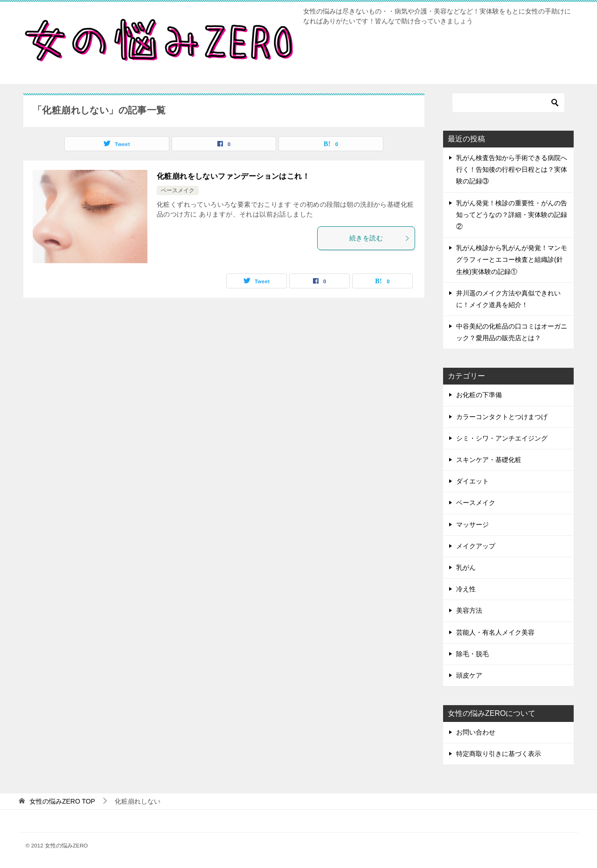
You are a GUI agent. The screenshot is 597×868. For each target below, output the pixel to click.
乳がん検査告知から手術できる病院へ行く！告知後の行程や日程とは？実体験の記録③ (512, 169)
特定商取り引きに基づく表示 (499, 754)
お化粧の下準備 (479, 395)
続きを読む (380, 238)
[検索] (508, 103)
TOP (62, 801)
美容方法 (469, 610)
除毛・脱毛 (472, 654)
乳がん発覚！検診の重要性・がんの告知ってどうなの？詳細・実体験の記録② (512, 215)
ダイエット (472, 481)
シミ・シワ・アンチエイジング (502, 438)
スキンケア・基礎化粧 (489, 460)
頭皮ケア (469, 675)
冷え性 (466, 589)
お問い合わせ (476, 732)
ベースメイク (178, 190)
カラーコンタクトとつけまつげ (502, 417)
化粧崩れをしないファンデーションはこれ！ (233, 176)
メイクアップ (476, 546)
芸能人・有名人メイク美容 (495, 632)
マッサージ (472, 525)
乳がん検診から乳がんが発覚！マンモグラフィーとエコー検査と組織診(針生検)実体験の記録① (512, 259)
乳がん (466, 567)
